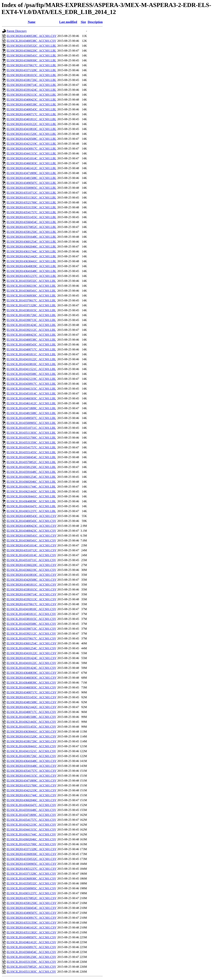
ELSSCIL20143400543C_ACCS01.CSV (31, 521)
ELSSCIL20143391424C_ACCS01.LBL (31, 325)
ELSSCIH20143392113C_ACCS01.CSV (32, 599)
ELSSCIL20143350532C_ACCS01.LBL (31, 281)
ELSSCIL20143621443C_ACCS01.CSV (31, 722)
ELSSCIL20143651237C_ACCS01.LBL (31, 511)
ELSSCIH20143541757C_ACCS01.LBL (32, 212)
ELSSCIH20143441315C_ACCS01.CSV (32, 776)
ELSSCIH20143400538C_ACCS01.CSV (32, 36)
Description (95, 22)
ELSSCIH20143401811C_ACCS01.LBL (31, 119)
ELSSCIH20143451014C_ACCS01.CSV (32, 545)
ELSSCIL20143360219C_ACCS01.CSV (31, 570)
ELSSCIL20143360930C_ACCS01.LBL (31, 296)
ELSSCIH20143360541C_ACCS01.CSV (32, 536)
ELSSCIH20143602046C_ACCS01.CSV (32, 800)
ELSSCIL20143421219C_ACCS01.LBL (31, 379)
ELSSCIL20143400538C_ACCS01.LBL (31, 340)
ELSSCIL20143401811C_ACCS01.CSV (31, 614)
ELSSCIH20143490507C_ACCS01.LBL (32, 183)
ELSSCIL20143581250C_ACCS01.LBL (31, 467)
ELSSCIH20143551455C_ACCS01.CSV (32, 697)
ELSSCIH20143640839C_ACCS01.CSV (32, 673)
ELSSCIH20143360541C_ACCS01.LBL (32, 55)
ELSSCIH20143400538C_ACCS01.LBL (32, 104)
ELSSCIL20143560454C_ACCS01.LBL (31, 457)
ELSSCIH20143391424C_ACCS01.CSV (32, 658)
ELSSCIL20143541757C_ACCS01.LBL (31, 447)
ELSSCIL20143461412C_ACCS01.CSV (31, 942)
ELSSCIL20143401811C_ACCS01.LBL (31, 354)
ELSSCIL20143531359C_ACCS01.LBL (31, 443)
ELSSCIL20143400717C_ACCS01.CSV (31, 712)
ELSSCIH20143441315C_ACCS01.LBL (32, 153)
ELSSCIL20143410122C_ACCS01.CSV (31, 663)
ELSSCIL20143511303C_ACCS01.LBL (31, 433)
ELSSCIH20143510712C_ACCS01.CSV (32, 550)
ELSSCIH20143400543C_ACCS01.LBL (32, 109)
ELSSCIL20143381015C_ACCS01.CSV (31, 619)
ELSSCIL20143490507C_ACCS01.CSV (31, 937)
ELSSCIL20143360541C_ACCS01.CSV (31, 540)
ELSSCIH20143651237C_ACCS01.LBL (32, 276)
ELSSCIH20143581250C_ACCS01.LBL (32, 232)
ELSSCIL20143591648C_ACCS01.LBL (31, 472)
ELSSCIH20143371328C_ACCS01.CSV (32, 849)
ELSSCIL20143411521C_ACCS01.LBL (31, 369)
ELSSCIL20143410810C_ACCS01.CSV (31, 609)
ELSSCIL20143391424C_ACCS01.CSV (31, 668)
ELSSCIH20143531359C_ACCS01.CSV (32, 923)
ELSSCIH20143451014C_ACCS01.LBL (32, 158)
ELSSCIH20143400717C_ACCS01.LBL (32, 114)
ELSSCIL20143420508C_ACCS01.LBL (31, 374)
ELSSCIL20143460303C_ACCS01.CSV (31, 687)
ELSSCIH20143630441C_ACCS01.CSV (32, 732)
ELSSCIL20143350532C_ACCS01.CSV (31, 883)
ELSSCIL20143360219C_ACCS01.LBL (31, 286)
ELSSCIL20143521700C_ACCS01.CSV (31, 844)
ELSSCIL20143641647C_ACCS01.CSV (31, 805)
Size (83, 22)
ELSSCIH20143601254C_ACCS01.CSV (32, 643)
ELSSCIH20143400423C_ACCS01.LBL (32, 100)
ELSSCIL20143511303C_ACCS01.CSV (31, 972)
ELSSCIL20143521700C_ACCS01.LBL (31, 438)
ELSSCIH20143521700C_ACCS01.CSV (32, 785)
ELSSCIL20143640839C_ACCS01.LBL (31, 501)
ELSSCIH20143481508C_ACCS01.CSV (32, 702)
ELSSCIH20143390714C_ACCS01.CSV (32, 594)
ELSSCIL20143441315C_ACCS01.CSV (31, 830)
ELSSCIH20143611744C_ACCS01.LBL (31, 251)
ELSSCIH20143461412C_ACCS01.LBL (32, 168)
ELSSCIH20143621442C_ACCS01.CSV (32, 707)
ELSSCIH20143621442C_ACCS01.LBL (32, 256)
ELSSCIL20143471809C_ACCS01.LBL (31, 408)
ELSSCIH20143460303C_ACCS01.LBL (32, 163)
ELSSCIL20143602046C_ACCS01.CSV (31, 839)
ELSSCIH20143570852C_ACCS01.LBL (32, 227)
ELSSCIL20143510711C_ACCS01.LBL (31, 428)
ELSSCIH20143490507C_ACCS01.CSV (32, 913)
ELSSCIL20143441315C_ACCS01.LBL (31, 389)
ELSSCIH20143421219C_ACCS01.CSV (32, 790)
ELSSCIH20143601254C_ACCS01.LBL (32, 242)
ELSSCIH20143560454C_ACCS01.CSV (32, 908)
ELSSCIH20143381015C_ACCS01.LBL (32, 75)
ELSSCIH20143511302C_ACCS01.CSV (32, 932)
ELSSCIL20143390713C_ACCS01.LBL (31, 320)
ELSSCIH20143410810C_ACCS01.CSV (32, 575)
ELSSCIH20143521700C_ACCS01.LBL (32, 202)
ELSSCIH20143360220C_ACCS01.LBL (32, 51)
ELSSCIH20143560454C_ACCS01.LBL (32, 222)
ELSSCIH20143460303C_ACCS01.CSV (32, 678)
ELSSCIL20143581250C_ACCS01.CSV (31, 957)
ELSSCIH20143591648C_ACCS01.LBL (32, 237)
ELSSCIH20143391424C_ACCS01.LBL (32, 90)
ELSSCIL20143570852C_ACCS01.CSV (31, 967)
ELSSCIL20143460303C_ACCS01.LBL (31, 398)
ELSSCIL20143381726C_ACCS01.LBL (31, 315)
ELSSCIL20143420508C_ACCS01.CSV (31, 624)
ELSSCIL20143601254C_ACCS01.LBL (31, 477)
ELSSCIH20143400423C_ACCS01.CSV (32, 526)
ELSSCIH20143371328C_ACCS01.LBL (32, 70)
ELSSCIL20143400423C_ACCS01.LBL (31, 335)
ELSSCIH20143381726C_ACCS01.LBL (32, 80)
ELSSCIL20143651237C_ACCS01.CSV (31, 893)
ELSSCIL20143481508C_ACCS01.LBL (31, 413)
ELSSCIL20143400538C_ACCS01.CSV (31, 41)
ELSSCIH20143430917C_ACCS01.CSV (32, 918)
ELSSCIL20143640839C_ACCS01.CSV (31, 683)
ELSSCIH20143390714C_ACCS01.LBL (32, 85)
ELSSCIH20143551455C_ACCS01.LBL (32, 217)
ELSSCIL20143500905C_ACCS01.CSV (31, 888)
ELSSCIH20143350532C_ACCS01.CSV (32, 859)
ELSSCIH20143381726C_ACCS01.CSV (32, 741)
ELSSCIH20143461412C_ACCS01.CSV (32, 928)
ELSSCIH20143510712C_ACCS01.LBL (32, 193)
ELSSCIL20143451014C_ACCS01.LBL (31, 394)
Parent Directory (17, 31)
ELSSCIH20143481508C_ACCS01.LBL (32, 178)
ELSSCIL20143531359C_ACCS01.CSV (31, 962)
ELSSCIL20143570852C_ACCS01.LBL (31, 462)
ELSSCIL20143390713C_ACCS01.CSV (31, 629)
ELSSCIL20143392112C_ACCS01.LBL (31, 330)
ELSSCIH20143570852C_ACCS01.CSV (32, 898)
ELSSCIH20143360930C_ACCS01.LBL (32, 60)
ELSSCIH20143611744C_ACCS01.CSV (32, 795)
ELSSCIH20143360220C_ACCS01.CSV (32, 565)
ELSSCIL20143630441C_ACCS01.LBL (31, 496)
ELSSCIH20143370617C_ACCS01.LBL (32, 65)
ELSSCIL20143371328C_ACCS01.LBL (31, 305)
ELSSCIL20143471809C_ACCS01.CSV (31, 815)
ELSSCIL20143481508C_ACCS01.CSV (31, 717)
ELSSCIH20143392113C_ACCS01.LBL (31, 95)
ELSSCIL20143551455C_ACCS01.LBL (31, 452)
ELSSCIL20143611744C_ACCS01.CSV (31, 834)
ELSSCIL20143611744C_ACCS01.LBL (31, 487)
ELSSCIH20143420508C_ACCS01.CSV (32, 580)
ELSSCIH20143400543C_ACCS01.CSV (32, 516)
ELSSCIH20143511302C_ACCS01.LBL (31, 198)
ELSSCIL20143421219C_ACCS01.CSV (31, 825)
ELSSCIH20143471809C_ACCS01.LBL (32, 173)
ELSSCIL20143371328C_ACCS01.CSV (31, 874)
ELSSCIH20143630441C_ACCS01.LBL (32, 261)
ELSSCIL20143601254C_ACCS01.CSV (31, 648)
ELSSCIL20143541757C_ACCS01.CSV (31, 820)
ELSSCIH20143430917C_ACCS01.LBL (32, 149)
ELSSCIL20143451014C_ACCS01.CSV (31, 555)
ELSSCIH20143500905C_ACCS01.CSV (32, 864)
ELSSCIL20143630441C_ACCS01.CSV (31, 746)
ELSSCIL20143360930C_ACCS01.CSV (31, 879)
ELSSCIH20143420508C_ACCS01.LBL (32, 139)
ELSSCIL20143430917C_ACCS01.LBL (31, 384)
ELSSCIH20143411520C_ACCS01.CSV (32, 736)
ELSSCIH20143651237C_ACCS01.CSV (32, 869)
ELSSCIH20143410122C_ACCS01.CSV (32, 653)
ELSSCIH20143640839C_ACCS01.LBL (32, 266)
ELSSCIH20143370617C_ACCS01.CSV (32, 604)
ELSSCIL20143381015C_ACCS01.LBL (31, 310)
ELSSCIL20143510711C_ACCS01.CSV (31, 560)
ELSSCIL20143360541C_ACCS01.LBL (31, 291)
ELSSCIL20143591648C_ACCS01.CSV (31, 810)
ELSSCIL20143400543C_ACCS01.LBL (31, 345)
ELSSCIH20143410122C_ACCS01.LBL (32, 124)
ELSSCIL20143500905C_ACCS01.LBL (31, 423)
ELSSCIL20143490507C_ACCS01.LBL (31, 418)
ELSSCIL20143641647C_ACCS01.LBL (31, 506)
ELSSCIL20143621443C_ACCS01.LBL (31, 492)
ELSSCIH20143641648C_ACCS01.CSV (32, 761)
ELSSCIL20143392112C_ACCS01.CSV (31, 634)
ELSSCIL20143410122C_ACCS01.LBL (31, 359)
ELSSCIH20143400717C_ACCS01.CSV (32, 692)
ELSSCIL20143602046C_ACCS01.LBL (31, 482)
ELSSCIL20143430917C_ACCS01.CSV (31, 947)
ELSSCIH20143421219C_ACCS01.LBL (32, 144)
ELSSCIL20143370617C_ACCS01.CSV (31, 638)
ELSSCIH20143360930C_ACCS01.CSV (32, 854)
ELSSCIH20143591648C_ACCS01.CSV (32, 766)
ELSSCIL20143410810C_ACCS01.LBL (31, 364)
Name (32, 22)
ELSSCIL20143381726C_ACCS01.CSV (31, 756)
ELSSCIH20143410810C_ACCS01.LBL (32, 129)
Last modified (68, 22)
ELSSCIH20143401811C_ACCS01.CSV (32, 585)
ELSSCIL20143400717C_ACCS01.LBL (31, 349)
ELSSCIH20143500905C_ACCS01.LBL (32, 188)
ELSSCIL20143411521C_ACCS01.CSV (31, 751)
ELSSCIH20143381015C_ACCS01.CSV (32, 589)
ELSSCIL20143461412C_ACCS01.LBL (31, 403)
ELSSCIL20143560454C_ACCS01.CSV (31, 952)
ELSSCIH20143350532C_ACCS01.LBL (32, 46)
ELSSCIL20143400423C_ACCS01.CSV (31, 531)
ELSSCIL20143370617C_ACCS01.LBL (31, 300)
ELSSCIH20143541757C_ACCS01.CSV (32, 771)
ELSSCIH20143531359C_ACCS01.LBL (32, 207)
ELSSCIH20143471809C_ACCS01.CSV (32, 781)
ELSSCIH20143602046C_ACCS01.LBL (32, 247)
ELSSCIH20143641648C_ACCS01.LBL (32, 271)
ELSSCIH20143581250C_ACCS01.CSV (32, 903)
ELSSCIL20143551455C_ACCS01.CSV (31, 727)
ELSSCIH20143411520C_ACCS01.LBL (31, 134)
